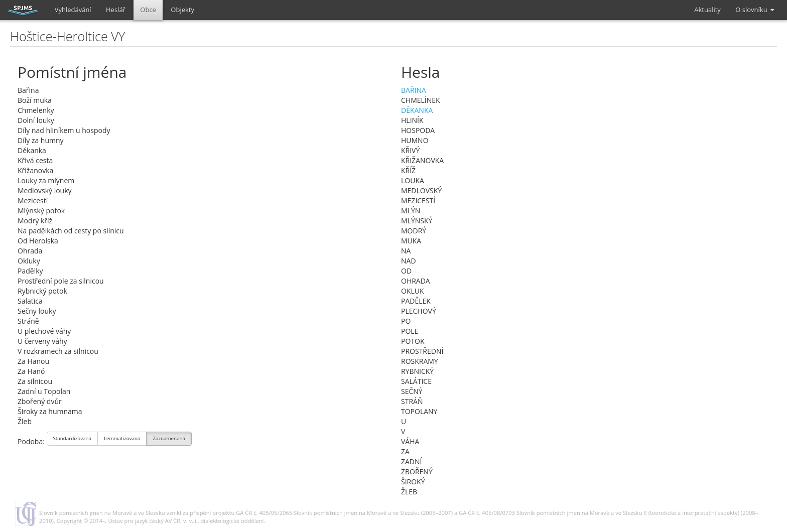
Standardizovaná (73, 439)
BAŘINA (414, 90)
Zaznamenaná (169, 439)
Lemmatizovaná (122, 439)
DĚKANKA (417, 110)
